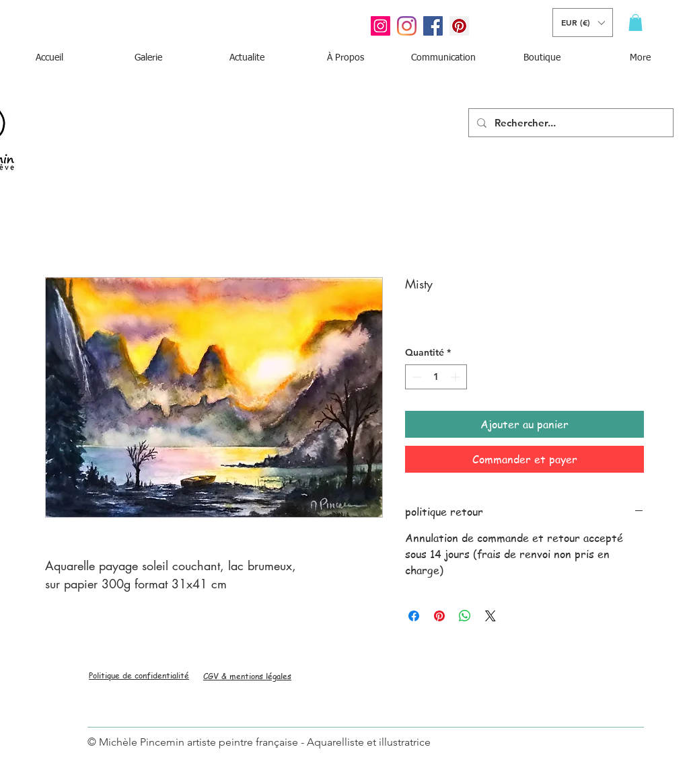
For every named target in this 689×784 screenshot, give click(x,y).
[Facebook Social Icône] (433, 26)
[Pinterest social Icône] (459, 26)
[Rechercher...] (570, 123)
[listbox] (583, 23)
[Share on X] (491, 616)
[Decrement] (415, 377)
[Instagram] (407, 26)
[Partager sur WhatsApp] (465, 616)
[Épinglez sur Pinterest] (439, 616)
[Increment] (457, 377)
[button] (583, 23)
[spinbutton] (436, 377)
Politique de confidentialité (139, 675)
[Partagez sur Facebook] (414, 616)
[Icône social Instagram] (380, 26)
